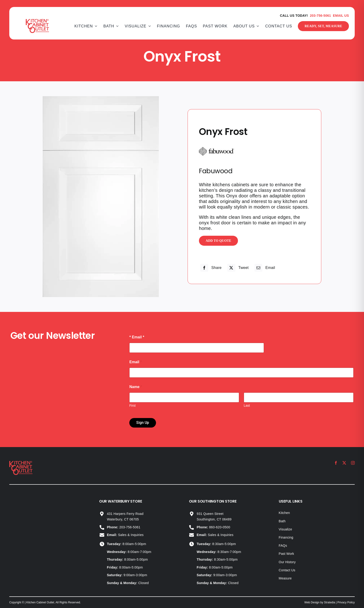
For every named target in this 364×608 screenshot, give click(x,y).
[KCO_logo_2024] (21, 463)
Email (135, 362)
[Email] (264, 268)
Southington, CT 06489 (214, 519)
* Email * (137, 337)
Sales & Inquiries (125, 535)
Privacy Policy (346, 602)
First (132, 405)
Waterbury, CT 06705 (123, 519)
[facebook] (336, 463)
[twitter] (344, 463)
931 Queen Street (210, 514)
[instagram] (353, 463)
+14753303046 (115, 497)
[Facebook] (210, 268)
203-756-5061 (320, 16)
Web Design (312, 602)
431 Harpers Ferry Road (125, 514)
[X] (237, 268)
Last (247, 405)
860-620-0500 (213, 527)
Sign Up (143, 423)
